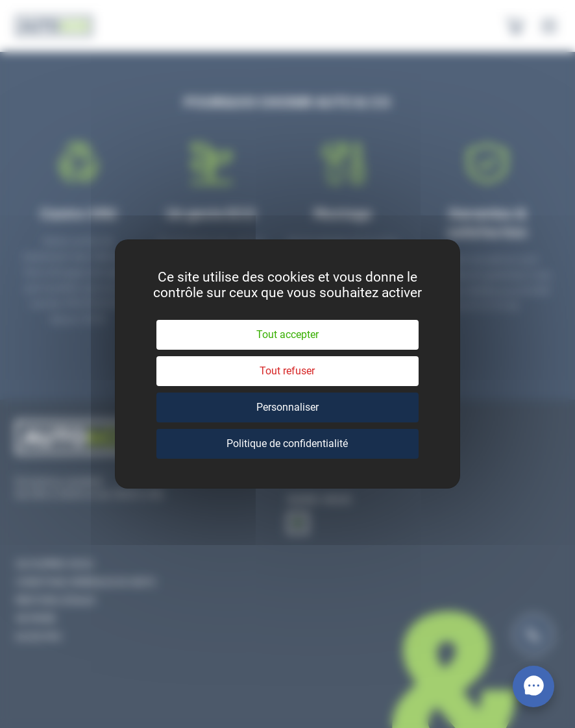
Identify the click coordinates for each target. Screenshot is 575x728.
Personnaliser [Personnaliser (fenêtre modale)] (287, 407)
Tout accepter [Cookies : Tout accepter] (287, 334)
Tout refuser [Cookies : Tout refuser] (287, 371)
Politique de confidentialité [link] (287, 443)
